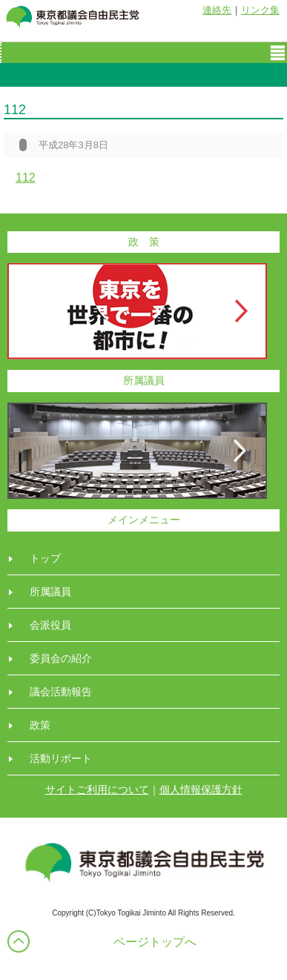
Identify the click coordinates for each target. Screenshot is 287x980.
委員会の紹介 (61, 658)
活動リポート (61, 758)
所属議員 (50, 592)
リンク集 (260, 10)
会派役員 (50, 625)
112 (26, 178)
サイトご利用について (97, 789)
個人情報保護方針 (201, 789)
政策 (40, 725)
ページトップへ (155, 942)
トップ (45, 558)
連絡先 (217, 10)
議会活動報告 (61, 692)
